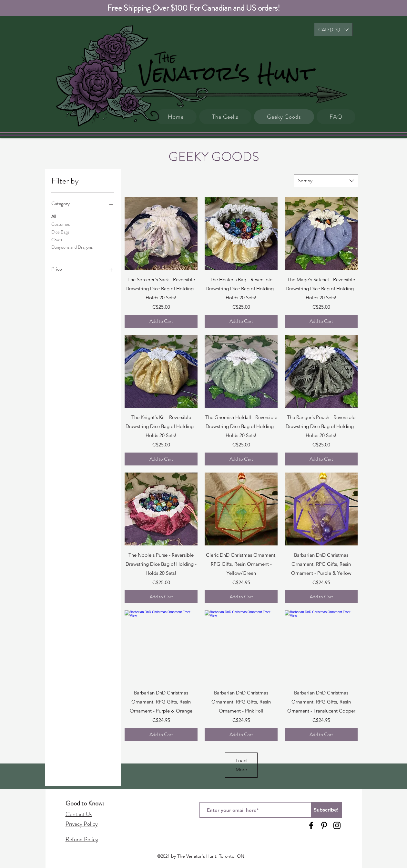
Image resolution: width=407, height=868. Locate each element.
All (54, 216)
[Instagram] (337, 825)
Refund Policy (82, 839)
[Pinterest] (324, 825)
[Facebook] (311, 825)
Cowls (57, 239)
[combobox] (326, 181)
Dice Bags (60, 232)
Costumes (61, 224)
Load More (241, 765)
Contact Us (79, 814)
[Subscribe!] (326, 810)
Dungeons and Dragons (72, 247)
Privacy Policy (82, 824)
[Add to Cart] (161, 321)
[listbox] (333, 30)
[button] (333, 30)
